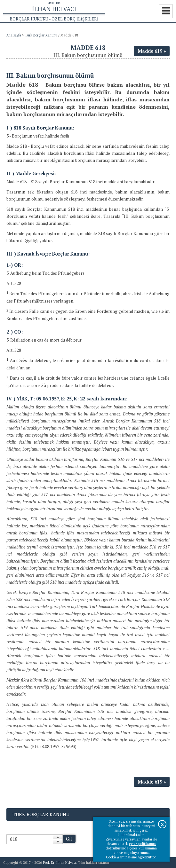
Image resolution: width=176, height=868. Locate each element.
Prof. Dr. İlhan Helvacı (60, 863)
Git (69, 839)
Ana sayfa (14, 35)
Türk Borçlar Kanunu (41, 35)
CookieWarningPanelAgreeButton (131, 857)
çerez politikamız (142, 844)
